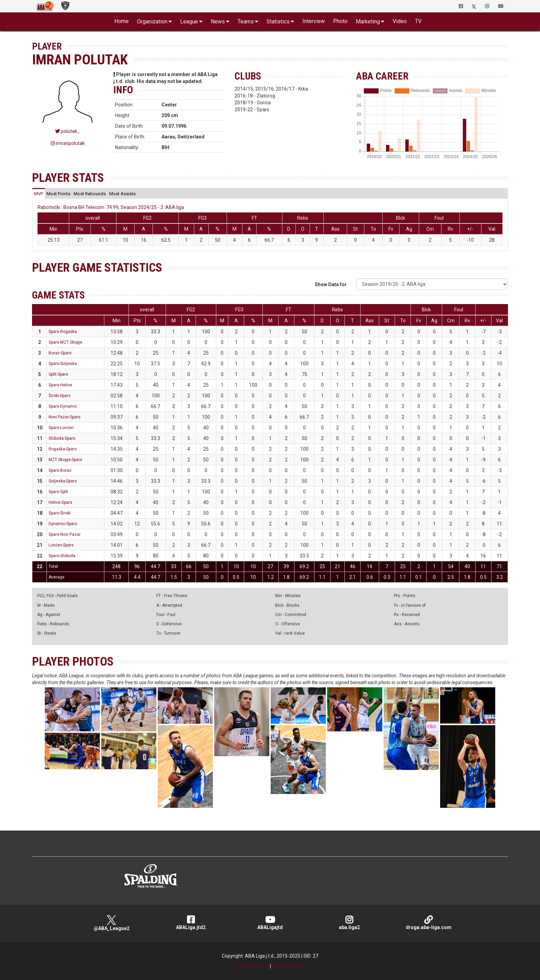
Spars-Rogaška (63, 332)
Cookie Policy (288, 966)
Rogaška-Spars (63, 449)
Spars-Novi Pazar (65, 534)
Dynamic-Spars (63, 524)
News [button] (218, 22)
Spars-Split (58, 492)
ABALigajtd (270, 923)
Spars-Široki (60, 513)
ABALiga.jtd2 (191, 923)
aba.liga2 (349, 923)
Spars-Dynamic (63, 406)
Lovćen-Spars (61, 545)
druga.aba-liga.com (428, 923)
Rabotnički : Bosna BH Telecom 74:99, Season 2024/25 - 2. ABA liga (111, 207)
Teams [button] (246, 22)
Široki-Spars (60, 396)
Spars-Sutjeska (63, 364)
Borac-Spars (60, 353)
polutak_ (67, 131)
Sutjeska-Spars (63, 481)
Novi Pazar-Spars (65, 417)
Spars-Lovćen (61, 428)
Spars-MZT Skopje (65, 342)
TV (418, 21)
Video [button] (400, 21)
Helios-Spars (60, 502)
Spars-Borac (60, 470)
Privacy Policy (253, 966)
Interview (314, 21)
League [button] (189, 22)
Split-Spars (58, 374)
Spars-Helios (60, 385)
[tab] (39, 194)
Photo (340, 21)
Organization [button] (152, 22)
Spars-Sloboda (62, 556)
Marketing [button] (368, 22)
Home (122, 21)
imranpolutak (68, 143)
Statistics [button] (278, 22)
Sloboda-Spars (62, 438)
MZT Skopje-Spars (65, 460)
